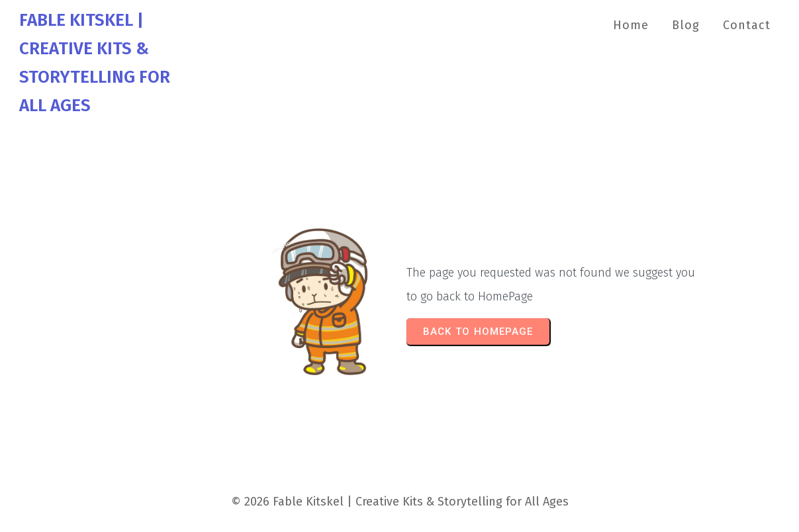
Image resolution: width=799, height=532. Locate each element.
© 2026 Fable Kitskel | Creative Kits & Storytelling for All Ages (400, 502)
